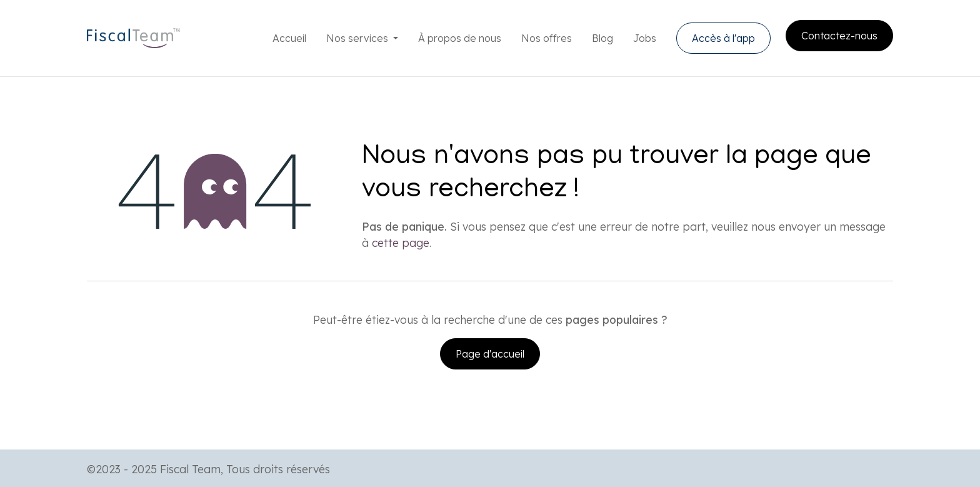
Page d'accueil (490, 354)
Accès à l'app (723, 38)
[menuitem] (289, 38)
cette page (401, 243)
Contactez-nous (839, 36)
